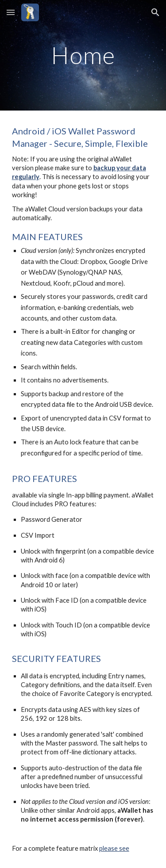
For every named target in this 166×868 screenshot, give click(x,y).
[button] (11, 12)
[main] (83, 55)
